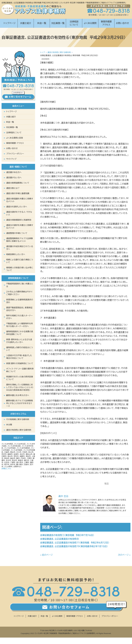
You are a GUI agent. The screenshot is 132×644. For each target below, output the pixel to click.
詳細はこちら (6, 469)
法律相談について (74, 23)
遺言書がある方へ (14, 172)
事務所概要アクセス (106, 23)
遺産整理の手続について (17, 233)
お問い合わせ (122, 23)
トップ (43, 52)
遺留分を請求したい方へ (17, 207)
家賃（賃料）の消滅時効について (20, 363)
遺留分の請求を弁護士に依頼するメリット (20, 226)
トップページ (10, 23)
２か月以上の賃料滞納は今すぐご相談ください (19, 293)
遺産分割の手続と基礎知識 (18, 193)
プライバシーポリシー (15, 154)
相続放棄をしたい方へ (16, 254)
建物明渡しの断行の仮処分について (20, 349)
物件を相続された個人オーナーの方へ (19, 317)
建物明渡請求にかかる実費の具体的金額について (20, 333)
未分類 (9, 425)
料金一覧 (42, 23)
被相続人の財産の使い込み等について (20, 269)
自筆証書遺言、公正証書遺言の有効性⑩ (59, 539)
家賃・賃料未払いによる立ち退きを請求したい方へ (19, 341)
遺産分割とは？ (13, 188)
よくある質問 (90, 23)
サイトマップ (11, 159)
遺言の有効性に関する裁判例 (59, 52)
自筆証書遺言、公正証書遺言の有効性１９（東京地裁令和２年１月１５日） (74, 546)
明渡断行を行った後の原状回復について (20, 378)
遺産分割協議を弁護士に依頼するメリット (20, 200)
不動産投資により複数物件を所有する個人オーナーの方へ (20, 325)
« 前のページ (46, 555)
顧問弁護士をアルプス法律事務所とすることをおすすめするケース (19, 403)
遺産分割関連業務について (18, 183)
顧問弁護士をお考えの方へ (18, 395)
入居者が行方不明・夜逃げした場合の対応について (19, 357)
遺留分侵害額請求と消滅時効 (19, 220)
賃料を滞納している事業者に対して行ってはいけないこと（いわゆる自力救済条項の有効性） (20, 387)
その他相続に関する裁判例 (18, 419)
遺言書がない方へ (14, 178)
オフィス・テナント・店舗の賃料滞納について (20, 370)
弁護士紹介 (26, 23)
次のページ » (124, 555)
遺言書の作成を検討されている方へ (20, 248)
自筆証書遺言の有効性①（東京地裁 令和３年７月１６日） (67, 535)
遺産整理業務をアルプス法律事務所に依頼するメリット (19, 240)
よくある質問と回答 (15, 138)
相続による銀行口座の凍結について (20, 261)
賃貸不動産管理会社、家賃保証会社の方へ (19, 309)
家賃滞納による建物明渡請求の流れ (20, 301)
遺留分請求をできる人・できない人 (19, 213)
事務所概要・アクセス (15, 143)
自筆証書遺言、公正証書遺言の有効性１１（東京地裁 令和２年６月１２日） (75, 543)
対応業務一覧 (58, 23)
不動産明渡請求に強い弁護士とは (20, 285)
